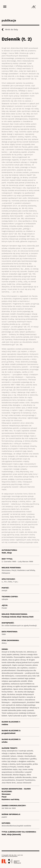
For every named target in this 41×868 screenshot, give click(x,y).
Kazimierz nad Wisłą (10, 799)
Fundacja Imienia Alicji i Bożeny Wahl (18, 617)
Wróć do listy (12, 29)
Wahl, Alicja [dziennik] (11, 834)
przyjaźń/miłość (9, 733)
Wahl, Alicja (7, 553)
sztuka (5, 742)
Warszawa (6, 794)
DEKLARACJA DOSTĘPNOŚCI (10, 856)
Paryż (4, 797)
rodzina (5, 724)
